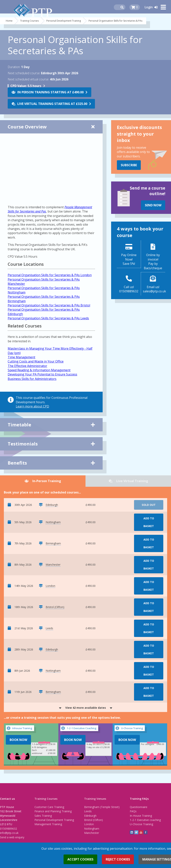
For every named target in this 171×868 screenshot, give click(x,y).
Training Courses (29, 21)
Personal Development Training (64, 21)
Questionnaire (139, 807)
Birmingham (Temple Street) (102, 807)
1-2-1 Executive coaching (145, 820)
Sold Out (149, 505)
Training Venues (95, 799)
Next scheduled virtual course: (28, 79)
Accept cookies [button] (80, 859)
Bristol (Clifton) (93, 820)
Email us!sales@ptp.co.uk (154, 289)
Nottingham (92, 829)
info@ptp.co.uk (9, 833)
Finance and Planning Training (53, 811)
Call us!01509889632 (129, 289)
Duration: (14, 67)
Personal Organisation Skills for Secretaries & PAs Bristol (49, 305)
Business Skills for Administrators (32, 379)
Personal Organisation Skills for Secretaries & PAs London (50, 275)
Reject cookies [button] (118, 859)
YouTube (141, 832)
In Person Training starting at (50, 92)
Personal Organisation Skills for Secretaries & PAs (115, 21)
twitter (136, 832)
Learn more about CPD (32, 406)
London (89, 824)
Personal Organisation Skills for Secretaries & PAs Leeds (48, 318)
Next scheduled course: (24, 73)
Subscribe (129, 165)
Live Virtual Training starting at (52, 104)
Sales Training (43, 816)
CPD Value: (19, 86)
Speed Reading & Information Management (39, 370)
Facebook (146, 832)
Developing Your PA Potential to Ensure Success (42, 374)
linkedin (132, 832)
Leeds (88, 811)
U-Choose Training (141, 824)
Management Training (48, 824)
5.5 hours (26, 86)
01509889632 (8, 829)
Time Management (21, 357)
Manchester (92, 833)
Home (9, 21)
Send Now (153, 205)
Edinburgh (90, 816)
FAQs (133, 811)
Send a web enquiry (12, 837)
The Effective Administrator (27, 366)
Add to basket (149, 522)
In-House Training (141, 816)
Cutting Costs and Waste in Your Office (36, 361)
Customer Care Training (49, 807)
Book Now (18, 740)
